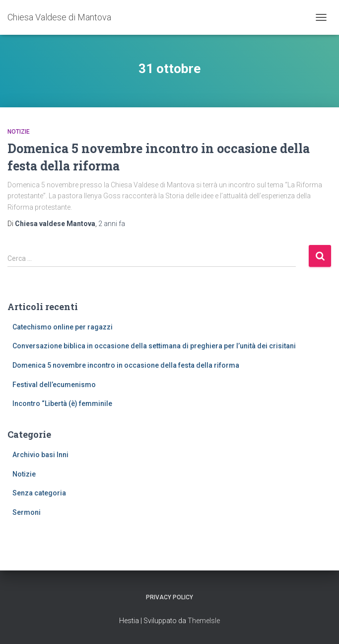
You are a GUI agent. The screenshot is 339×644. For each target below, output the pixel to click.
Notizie (19, 132)
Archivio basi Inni (40, 455)
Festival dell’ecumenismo (54, 385)
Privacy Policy (169, 597)
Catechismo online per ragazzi (63, 327)
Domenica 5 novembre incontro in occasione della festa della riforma (126, 365)
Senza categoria (39, 493)
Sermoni (27, 512)
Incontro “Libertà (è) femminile (62, 403)
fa (112, 224)
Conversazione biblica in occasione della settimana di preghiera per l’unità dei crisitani (154, 346)
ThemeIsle (204, 621)
